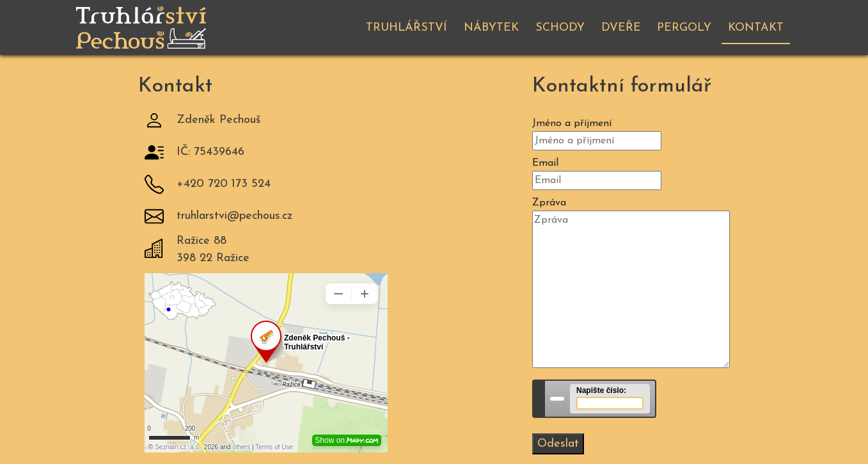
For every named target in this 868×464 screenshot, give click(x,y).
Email (545, 163)
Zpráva (549, 203)
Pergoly (684, 28)
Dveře (621, 28)
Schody (560, 28)
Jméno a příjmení (572, 124)
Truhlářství (406, 28)
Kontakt (756, 28)
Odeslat (558, 444)
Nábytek (491, 28)
